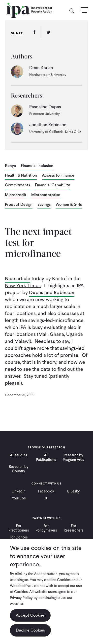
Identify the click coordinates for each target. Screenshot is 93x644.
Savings (44, 205)
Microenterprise (46, 195)
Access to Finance (58, 176)
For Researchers (74, 528)
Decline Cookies (30, 630)
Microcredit (16, 195)
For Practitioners (19, 528)
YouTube (19, 498)
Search (74, 10)
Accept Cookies (30, 615)
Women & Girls (69, 205)
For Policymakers (46, 528)
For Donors (19, 537)
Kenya (10, 166)
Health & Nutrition (21, 176)
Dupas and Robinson (52, 292)
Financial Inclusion (37, 166)
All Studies (19, 455)
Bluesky (74, 491)
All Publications (46, 457)
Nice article (18, 278)
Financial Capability (52, 185)
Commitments (17, 185)
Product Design (19, 205)
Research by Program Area (73, 457)
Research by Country (19, 469)
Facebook (46, 491)
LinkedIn (19, 491)
